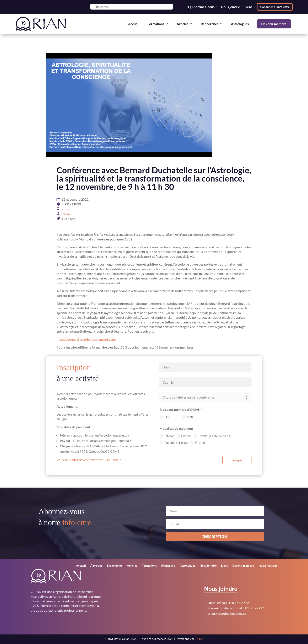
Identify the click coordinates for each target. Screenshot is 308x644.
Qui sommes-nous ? (202, 7)
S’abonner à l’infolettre (275, 7)
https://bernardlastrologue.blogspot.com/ (86, 339)
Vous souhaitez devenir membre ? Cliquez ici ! (89, 460)
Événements (115, 566)
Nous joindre (231, 7)
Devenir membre (274, 24)
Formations (156, 24)
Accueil (134, 24)
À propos (96, 566)
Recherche (168, 566)
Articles (182, 24)
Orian (66, 214)
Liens (248, 7)
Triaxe (199, 639)
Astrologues (240, 24)
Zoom (66, 209)
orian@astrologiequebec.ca (227, 613)
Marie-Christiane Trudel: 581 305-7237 (236, 608)
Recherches (210, 24)
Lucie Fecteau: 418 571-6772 (228, 603)
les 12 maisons (268, 566)
